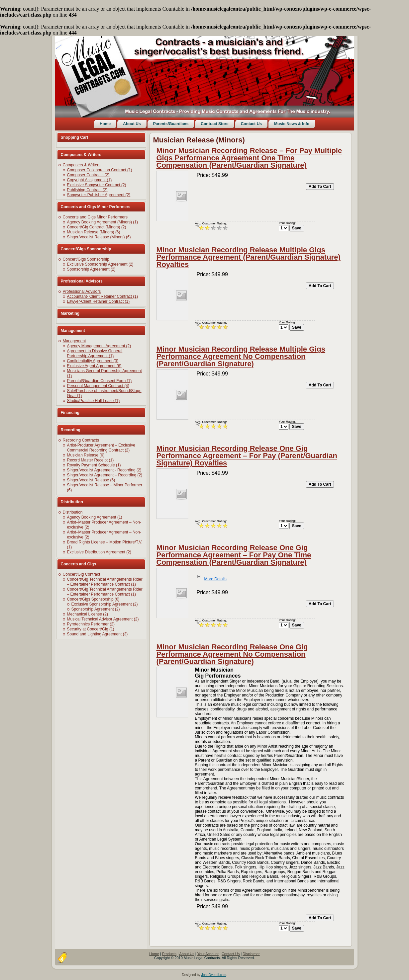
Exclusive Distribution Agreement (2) (99, 552)
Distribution (73, 512)
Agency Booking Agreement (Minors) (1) (102, 222)
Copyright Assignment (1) (90, 180)
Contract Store (214, 124)
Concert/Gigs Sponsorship (86, 259)
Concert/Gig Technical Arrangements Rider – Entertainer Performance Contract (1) (105, 582)
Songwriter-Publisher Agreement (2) (99, 195)
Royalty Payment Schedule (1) (94, 465)
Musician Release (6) (86, 455)
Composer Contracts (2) (88, 175)
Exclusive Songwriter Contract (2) (97, 185)
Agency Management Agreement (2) (99, 346)
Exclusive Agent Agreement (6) (94, 366)
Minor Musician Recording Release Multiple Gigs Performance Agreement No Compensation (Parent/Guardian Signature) (241, 356)
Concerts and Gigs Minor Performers (95, 217)
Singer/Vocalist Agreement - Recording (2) (104, 470)
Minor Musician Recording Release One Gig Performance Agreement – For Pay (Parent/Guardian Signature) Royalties (247, 456)
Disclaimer (251, 954)
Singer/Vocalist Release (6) (91, 480)
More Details (215, 579)
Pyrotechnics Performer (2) (91, 624)
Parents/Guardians (171, 124)
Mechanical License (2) (88, 614)
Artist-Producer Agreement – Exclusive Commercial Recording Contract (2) (101, 448)
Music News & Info (292, 124)
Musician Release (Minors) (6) (94, 232)
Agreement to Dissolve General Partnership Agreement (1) (95, 353)
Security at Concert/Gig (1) (91, 629)
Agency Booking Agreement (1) (95, 517)
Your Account (208, 954)
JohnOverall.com (214, 975)
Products (169, 954)
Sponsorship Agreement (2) (91, 269)
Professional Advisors (82, 291)
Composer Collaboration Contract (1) (100, 170)
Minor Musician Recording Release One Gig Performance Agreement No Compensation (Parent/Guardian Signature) (232, 654)
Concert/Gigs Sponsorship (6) (93, 599)
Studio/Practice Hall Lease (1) (94, 401)
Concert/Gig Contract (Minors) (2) (97, 227)
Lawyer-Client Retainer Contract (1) (99, 301)
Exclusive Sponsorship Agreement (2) (100, 264)
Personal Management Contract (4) (98, 386)
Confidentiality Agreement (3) (93, 361)
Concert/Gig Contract (82, 574)
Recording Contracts (81, 440)
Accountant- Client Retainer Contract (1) (102, 296)
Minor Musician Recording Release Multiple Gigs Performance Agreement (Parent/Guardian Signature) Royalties (249, 257)
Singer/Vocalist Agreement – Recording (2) (105, 475)
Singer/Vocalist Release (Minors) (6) (99, 237)
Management (74, 341)
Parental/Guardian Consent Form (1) (100, 381)
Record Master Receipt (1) (91, 460)
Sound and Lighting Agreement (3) (98, 634)
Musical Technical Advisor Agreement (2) (103, 619)
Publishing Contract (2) (87, 190)
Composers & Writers (82, 165)
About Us (132, 124)
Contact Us (251, 124)
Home (105, 124)
